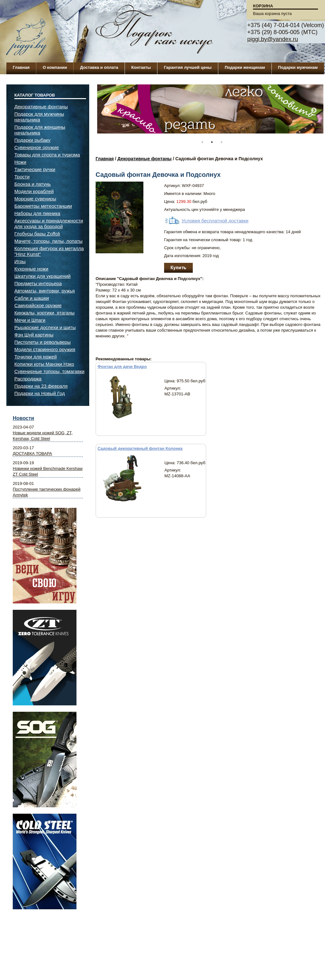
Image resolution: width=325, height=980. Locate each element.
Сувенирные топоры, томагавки (49, 371)
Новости (23, 418)
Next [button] (314, 111)
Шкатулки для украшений (43, 276)
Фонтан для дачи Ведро (122, 367)
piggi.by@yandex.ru (273, 39)
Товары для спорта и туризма (47, 155)
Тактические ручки (35, 169)
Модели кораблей (34, 191)
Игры (20, 261)
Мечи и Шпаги (30, 320)
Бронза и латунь (32, 184)
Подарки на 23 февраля (41, 386)
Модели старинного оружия (45, 349)
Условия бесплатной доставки (215, 221)
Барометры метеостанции (43, 206)
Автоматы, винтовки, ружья (45, 291)
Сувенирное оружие (37, 147)
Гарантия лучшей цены (188, 67)
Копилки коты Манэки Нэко (44, 364)
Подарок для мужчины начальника (39, 117)
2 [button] (212, 142)
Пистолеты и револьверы (43, 342)
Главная (21, 67)
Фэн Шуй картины (34, 335)
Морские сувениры (35, 199)
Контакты (141, 67)
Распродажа (28, 379)
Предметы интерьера (38, 283)
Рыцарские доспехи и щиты (45, 327)
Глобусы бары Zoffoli (37, 234)
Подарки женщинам (245, 67)
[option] (210, 112)
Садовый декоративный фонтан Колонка (140, 448)
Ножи (20, 162)
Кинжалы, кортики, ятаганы (44, 313)
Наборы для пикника (37, 213)
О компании (55, 67)
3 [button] (221, 142)
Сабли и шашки (32, 298)
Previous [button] (107, 111)
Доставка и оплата (99, 67)
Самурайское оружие (38, 305)
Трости (22, 177)
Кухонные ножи (31, 269)
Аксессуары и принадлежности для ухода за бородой (49, 223)
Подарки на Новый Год (40, 393)
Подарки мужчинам (298, 67)
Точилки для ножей (36, 357)
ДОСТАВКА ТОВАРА (32, 454)
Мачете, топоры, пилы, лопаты (48, 241)
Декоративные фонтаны (145, 159)
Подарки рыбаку (32, 140)
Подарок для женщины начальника (40, 130)
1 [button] (202, 142)
